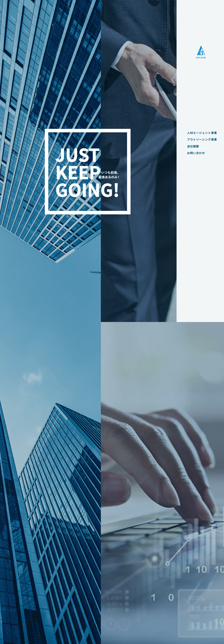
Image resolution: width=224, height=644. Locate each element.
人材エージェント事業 (200, 133)
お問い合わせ (194, 153)
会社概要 (191, 146)
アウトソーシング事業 (200, 139)
